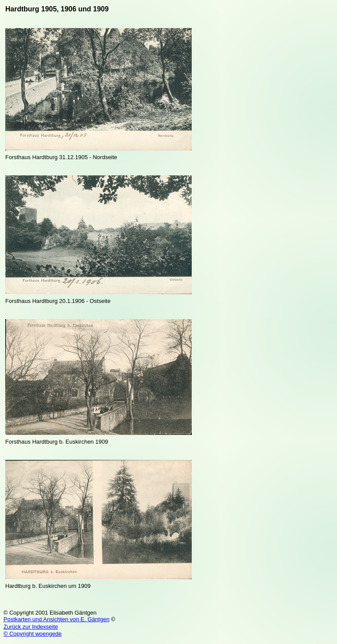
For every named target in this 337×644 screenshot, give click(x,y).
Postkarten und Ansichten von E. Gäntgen (56, 619)
